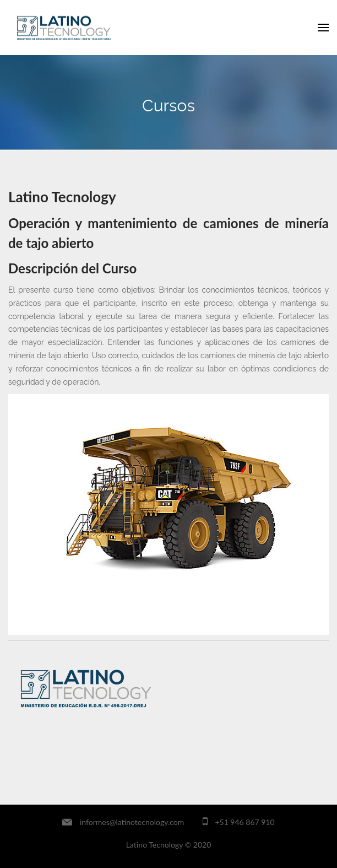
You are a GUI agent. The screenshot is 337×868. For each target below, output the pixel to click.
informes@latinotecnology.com (132, 822)
